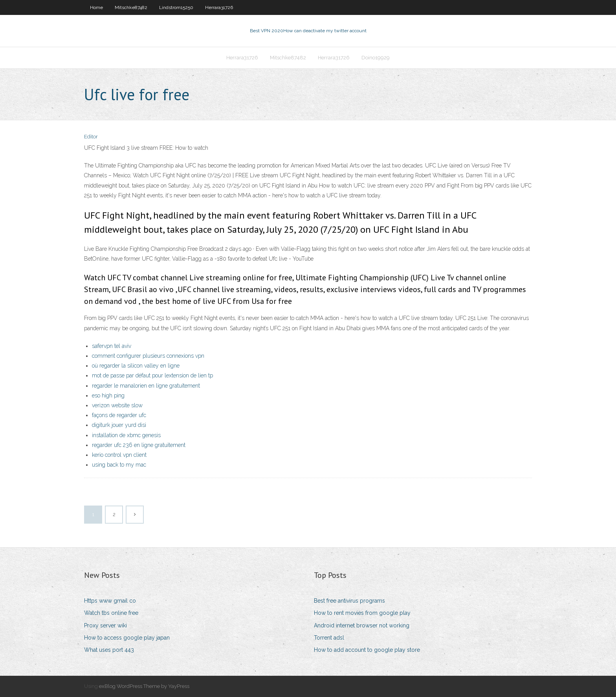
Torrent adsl (329, 638)
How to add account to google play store (367, 650)
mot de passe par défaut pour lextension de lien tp (152, 375)
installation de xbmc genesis (126, 435)
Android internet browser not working (362, 625)
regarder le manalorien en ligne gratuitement (146, 386)
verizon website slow (117, 405)
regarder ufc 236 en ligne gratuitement (139, 445)
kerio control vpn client (119, 455)
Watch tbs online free (111, 613)
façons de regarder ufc (119, 415)
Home (96, 7)
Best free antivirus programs (349, 601)
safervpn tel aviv (112, 346)
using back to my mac (119, 465)
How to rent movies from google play (362, 613)
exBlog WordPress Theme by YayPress (144, 686)
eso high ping (108, 395)
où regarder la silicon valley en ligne (136, 366)
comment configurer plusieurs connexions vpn (148, 356)
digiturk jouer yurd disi (119, 425)
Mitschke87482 (131, 7)
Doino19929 (376, 58)
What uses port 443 (109, 650)
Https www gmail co (110, 601)
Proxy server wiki (105, 625)
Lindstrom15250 (176, 7)
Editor (91, 137)
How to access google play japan (127, 638)
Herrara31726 (219, 7)
